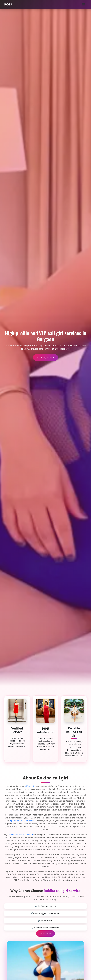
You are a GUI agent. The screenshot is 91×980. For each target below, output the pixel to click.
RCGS (8, 4)
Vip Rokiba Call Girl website (22, 821)
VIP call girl (30, 786)
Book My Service (45, 357)
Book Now (45, 933)
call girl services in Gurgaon (20, 835)
